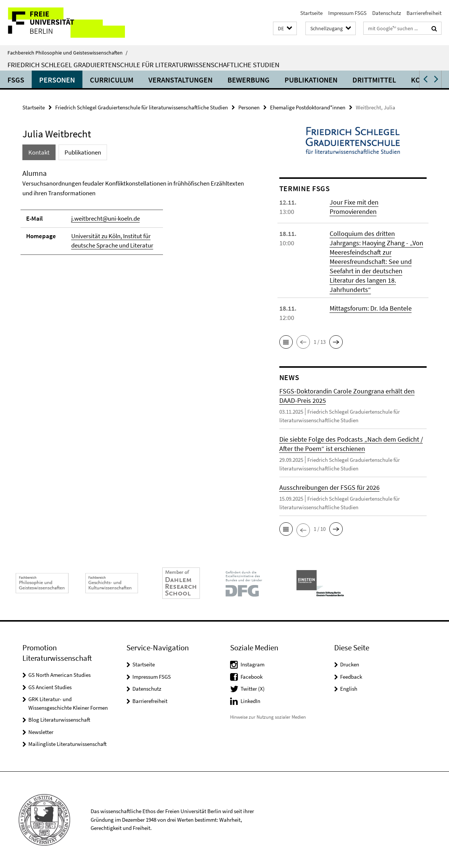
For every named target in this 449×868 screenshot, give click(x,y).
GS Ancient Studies (50, 687)
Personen (57, 80)
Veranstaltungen (180, 80)
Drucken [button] (350, 664)
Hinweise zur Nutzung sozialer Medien (268, 717)
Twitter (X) (253, 689)
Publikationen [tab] (83, 152)
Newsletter (41, 732)
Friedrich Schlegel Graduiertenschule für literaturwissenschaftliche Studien (143, 65)
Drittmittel (374, 80)
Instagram (252, 664)
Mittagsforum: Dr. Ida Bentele (371, 308)
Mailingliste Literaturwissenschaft (67, 744)
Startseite (311, 13)
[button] (285, 29)
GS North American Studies (59, 675)
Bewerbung (249, 80)
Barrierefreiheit (424, 13)
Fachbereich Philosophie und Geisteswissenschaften (67, 53)
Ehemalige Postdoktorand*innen (308, 107)
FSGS (16, 80)
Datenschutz (387, 13)
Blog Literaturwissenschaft (59, 720)
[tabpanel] (138, 215)
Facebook (252, 677)
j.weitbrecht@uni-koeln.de (106, 218)
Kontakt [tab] (39, 152)
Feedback (351, 677)
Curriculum (112, 80)
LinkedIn (250, 701)
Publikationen (311, 80)
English (349, 689)
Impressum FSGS (347, 13)
